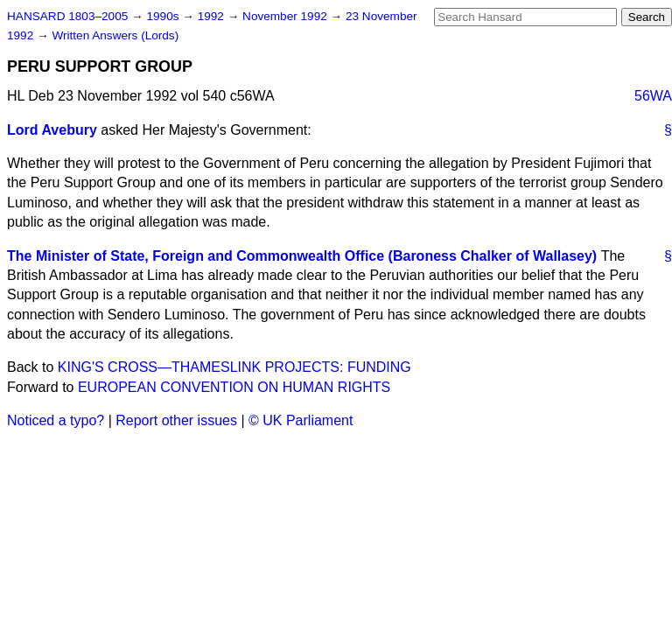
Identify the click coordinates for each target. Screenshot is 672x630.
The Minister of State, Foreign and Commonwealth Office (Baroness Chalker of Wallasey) (302, 256)
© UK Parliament (301, 420)
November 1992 (287, 16)
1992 (213, 16)
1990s (164, 16)
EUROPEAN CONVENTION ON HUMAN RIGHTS (234, 387)
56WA (653, 96)
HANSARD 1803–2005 (67, 16)
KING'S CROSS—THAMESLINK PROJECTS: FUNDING (234, 367)
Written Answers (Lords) (115, 35)
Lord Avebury (52, 130)
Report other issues (176, 420)
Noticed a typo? (56, 420)
